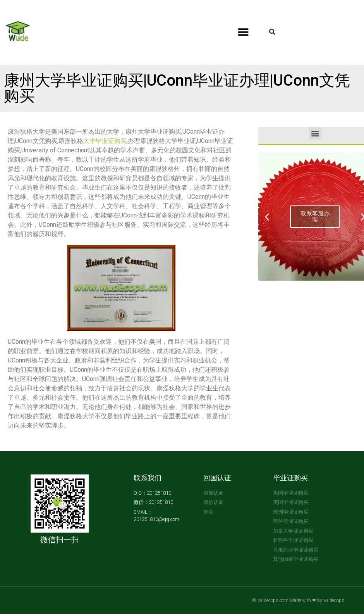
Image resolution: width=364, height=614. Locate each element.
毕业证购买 (290, 478)
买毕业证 (91, 600)
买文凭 (40, 600)
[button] (243, 32)
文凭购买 (111, 600)
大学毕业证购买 (105, 141)
